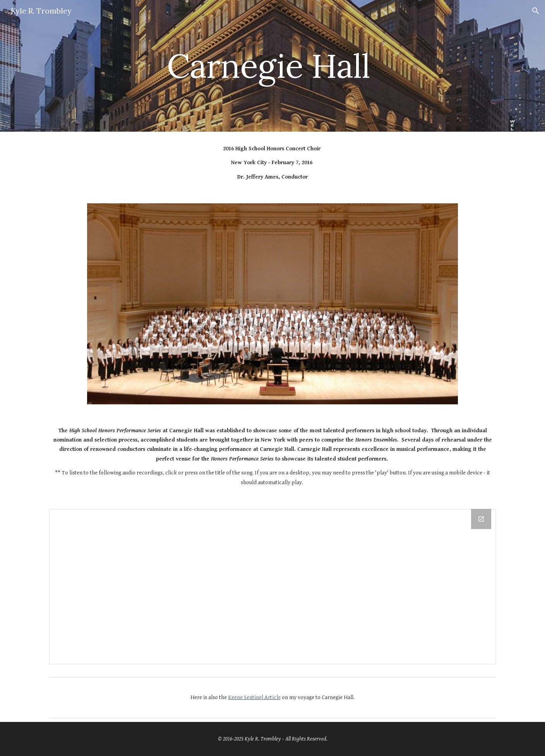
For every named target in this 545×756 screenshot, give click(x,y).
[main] (272, 66)
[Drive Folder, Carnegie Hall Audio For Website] (272, 586)
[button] (536, 11)
